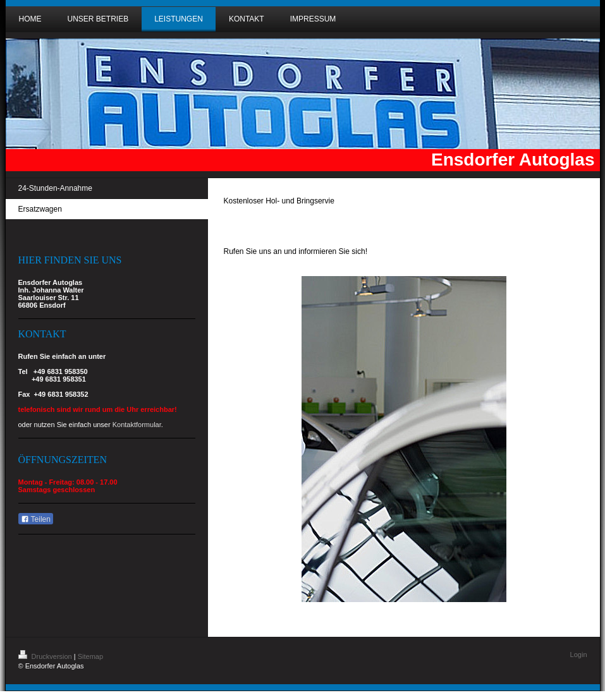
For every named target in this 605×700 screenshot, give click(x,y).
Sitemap (90, 656)
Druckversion (46, 656)
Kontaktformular (137, 425)
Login (579, 655)
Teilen (36, 519)
